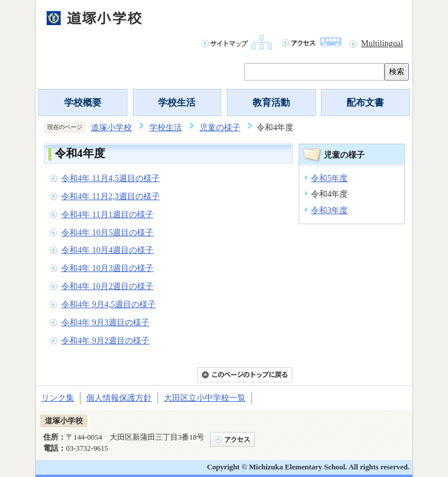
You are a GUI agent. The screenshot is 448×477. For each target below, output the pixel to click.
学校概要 (83, 102)
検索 (397, 72)
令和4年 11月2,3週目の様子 (111, 196)
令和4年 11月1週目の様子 (107, 214)
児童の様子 (220, 127)
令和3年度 (329, 210)
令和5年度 (329, 178)
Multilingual (382, 43)
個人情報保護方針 (119, 398)
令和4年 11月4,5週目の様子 (111, 178)
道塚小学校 (111, 127)
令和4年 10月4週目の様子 (107, 250)
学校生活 (177, 102)
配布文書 (365, 102)
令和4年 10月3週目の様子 (107, 268)
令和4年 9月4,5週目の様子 (108, 304)
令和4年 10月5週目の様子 (107, 232)
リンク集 (58, 398)
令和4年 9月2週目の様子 (105, 340)
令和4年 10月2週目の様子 (107, 286)
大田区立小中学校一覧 (205, 398)
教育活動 (271, 102)
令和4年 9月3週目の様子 (105, 322)
